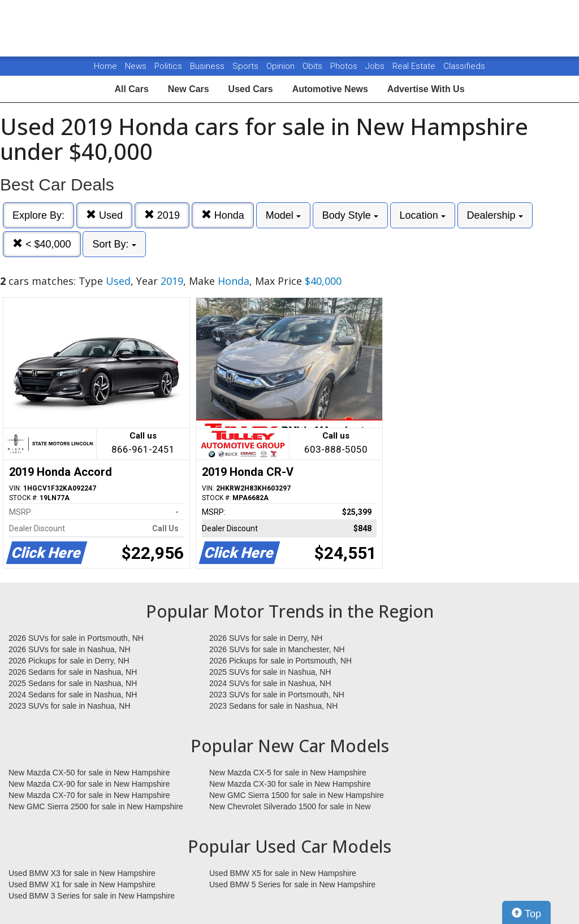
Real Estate (415, 66)
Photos (345, 66)
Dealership (495, 215)
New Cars (189, 89)
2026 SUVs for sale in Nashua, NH (70, 649)
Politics (168, 66)
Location (423, 215)
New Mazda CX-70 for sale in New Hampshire (89, 795)
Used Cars (251, 89)
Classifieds (464, 66)
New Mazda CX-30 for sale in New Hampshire (290, 784)
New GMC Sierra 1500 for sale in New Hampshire (297, 795)
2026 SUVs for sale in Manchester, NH (277, 649)
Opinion (282, 66)
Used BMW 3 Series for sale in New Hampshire (92, 896)
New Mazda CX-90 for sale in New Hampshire (89, 784)
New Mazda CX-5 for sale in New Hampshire (288, 773)
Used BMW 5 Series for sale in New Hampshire (292, 884)
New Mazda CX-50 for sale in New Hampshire (89, 773)
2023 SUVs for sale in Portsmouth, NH (277, 695)
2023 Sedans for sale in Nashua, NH (273, 706)
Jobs (376, 66)
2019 (162, 215)
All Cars (131, 89)
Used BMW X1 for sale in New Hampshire (82, 884)
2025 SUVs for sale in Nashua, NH (270, 672)
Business (208, 66)
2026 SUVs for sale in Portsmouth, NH (76, 638)
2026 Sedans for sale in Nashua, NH (73, 672)
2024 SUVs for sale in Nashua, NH (270, 683)
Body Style (350, 215)
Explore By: (38, 215)
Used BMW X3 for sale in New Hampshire (82, 873)
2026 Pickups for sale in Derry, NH (69, 661)
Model (283, 215)
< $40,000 (42, 244)
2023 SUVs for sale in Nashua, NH (70, 706)
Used (104, 215)
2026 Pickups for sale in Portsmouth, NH (280, 661)
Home (105, 66)
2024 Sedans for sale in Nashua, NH (73, 695)
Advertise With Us (426, 89)
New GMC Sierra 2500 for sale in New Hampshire (96, 806)
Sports (247, 66)
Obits (314, 66)
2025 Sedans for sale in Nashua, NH (73, 683)
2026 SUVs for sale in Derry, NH (266, 638)
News (136, 66)
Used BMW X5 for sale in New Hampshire (283, 873)
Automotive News (330, 89)
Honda (223, 215)
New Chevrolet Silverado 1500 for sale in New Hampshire (290, 807)
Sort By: (114, 244)
